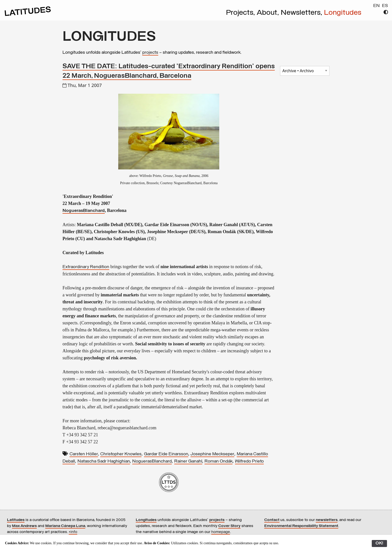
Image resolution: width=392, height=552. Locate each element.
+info (73, 532)
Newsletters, (302, 13)
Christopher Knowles (121, 454)
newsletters (327, 520)
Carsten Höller (84, 454)
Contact (272, 520)
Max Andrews (24, 526)
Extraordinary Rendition (86, 267)
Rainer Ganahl (188, 461)
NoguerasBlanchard (84, 211)
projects (150, 53)
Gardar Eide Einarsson (166, 454)
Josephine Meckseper (212, 454)
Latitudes (16, 520)
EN (376, 6)
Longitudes (343, 13)
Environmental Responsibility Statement (301, 526)
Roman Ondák (218, 461)
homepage (221, 532)
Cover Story (229, 526)
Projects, (241, 13)
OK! (379, 543)
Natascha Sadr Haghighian (104, 461)
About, (269, 13)
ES (385, 6)
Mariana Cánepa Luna (65, 526)
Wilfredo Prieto (249, 461)
